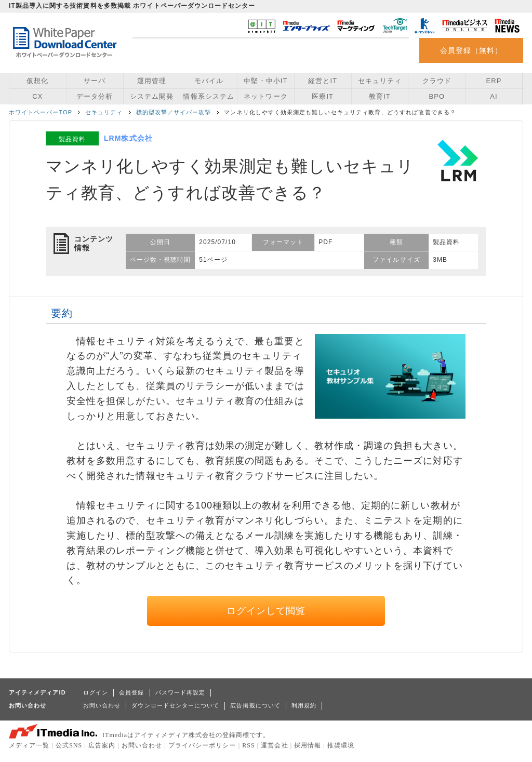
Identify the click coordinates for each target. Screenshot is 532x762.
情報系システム (208, 96)
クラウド (437, 81)
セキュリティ (380, 81)
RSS (249, 745)
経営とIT (323, 81)
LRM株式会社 (128, 138)
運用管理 (152, 81)
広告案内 (102, 745)
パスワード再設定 (181, 692)
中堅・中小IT (265, 81)
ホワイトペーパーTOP (41, 112)
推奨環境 (341, 745)
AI (494, 96)
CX (37, 96)
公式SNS (69, 745)
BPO (437, 96)
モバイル (209, 81)
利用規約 (304, 705)
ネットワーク (265, 96)
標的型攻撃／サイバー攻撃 (174, 112)
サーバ (95, 81)
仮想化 (37, 81)
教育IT (380, 96)
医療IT (323, 96)
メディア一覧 (29, 745)
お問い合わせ (102, 705)
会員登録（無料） (471, 50)
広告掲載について (255, 705)
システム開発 (152, 96)
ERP (494, 81)
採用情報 (308, 745)
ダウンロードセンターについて (175, 705)
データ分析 (95, 96)
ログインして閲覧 (266, 611)
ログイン (96, 692)
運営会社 (274, 745)
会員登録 (131, 692)
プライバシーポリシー (202, 745)
